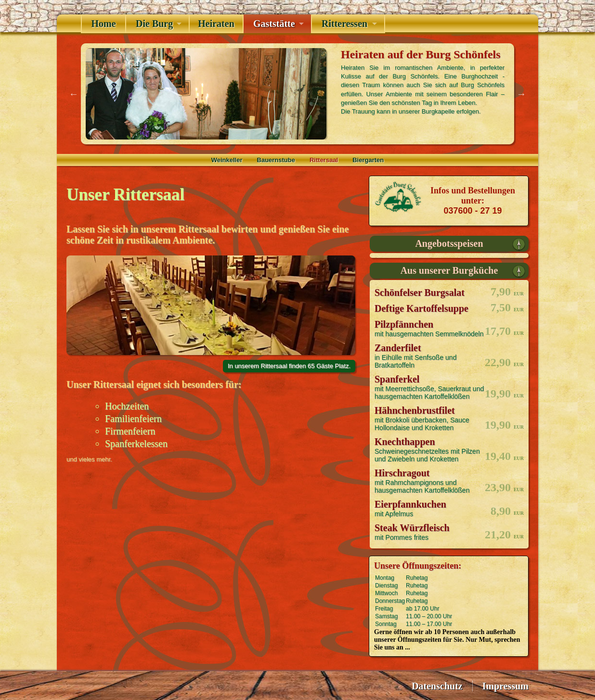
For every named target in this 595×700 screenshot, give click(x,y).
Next (521, 94)
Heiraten (216, 24)
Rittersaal (324, 160)
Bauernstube (276, 160)
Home (103, 24)
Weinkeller (227, 160)
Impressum (505, 686)
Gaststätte (274, 24)
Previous (74, 94)
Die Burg (154, 24)
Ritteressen (344, 24)
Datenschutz (437, 686)
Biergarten (368, 160)
